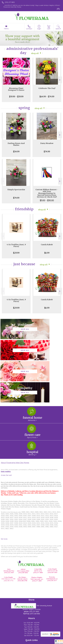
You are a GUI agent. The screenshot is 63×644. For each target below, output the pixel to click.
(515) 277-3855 (10, 2)
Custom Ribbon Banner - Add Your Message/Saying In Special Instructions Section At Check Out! (47, 193)
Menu (6, 29)
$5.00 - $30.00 (47, 200)
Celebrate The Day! (47, 88)
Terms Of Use (7, 643)
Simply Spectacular (16, 190)
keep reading (6, 429)
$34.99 (16, 151)
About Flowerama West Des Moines (15, 420)
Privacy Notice (18, 643)
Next (60, 80)
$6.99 (47, 253)
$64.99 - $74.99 (47, 96)
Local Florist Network (31, 643)
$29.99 (16, 253)
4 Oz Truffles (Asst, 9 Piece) (16, 245)
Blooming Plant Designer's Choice (16, 89)
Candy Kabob (47, 245)
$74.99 (47, 151)
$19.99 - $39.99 (16, 96)
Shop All (35, 53)
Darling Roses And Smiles (16, 144)
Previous (3, 80)
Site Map (42, 643)
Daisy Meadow (47, 143)
